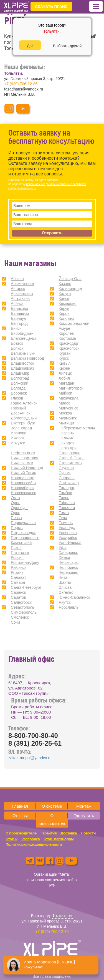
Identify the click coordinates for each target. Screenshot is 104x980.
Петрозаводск (23, 533)
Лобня (64, 378)
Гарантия (49, 833)
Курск (64, 358)
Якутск (65, 602)
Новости (88, 833)
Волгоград (20, 378)
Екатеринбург (23, 423)
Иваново (19, 433)
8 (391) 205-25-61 (35, 743)
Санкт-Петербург (26, 587)
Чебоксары (69, 562)
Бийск (16, 328)
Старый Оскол (72, 458)
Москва (65, 413)
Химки (64, 558)
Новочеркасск (23, 493)
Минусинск (69, 408)
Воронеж (19, 393)
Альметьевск (22, 284)
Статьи (12, 839)
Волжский (20, 383)
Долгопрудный (24, 418)
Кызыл (65, 363)
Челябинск (68, 567)
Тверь (64, 498)
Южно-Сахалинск (74, 597)
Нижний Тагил (23, 473)
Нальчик (66, 438)
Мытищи (66, 423)
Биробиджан (22, 333)
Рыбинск (19, 567)
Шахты (65, 582)
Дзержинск (21, 413)
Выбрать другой (67, 46)
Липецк (65, 373)
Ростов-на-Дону (25, 562)
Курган (65, 353)
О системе (52, 806)
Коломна (67, 318)
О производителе (52, 820)
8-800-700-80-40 (33, 736)
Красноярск (69, 348)
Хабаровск (68, 553)
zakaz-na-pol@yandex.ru (30, 758)
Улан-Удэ (67, 528)
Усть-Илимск (70, 543)
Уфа (63, 548)
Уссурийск (68, 538)
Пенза (16, 518)
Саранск (18, 592)
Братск (17, 343)
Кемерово (68, 304)
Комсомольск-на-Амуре (74, 326)
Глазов (17, 398)
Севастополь (23, 607)
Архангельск (22, 294)
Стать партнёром (59, 839)
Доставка (69, 833)
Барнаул (18, 318)
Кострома (67, 338)
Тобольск (67, 503)
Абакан (17, 279)
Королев (66, 333)
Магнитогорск (71, 388)
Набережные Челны (77, 428)
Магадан (67, 383)
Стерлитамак (71, 463)
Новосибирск (23, 488)
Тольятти (67, 508)
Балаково (19, 308)
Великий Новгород (27, 358)
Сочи (15, 622)
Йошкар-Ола (70, 279)
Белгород (19, 323)
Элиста (65, 587)
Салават (18, 577)
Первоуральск (24, 523)
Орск (15, 513)
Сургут (65, 473)
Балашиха (20, 313)
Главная (20, 806)
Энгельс (66, 592)
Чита (63, 577)
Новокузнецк (22, 478)
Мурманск (68, 418)
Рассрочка (31, 839)
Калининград (70, 289)
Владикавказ (22, 368)
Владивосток (22, 363)
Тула (63, 518)
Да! (30, 46)
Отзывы (20, 816)
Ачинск (17, 304)
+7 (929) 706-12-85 (21, 84)
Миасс (64, 403)
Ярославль (69, 607)
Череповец (69, 572)
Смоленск (20, 617)
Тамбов (65, 493)
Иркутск (18, 443)
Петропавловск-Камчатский (25, 540)
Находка (66, 443)
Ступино (66, 468)
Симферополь (24, 612)
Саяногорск (21, 602)
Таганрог (67, 488)
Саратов (18, 597)
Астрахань (20, 299)
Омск (16, 498)
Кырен (65, 368)
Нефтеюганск (23, 453)
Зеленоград (21, 428)
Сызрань (67, 478)
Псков (16, 548)
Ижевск (17, 438)
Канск (64, 299)
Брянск (17, 348)
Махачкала (69, 398)
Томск (64, 513)
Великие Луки (23, 353)
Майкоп (66, 393)
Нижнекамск (22, 463)
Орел (16, 503)
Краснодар (69, 343)
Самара (18, 582)
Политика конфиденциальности (34, 845)
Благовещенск (24, 338)
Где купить (84, 816)
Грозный (18, 408)
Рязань (17, 572)
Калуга (65, 294)
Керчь (64, 308)
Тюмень (66, 523)
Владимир (20, 373)
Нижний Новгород (27, 468)
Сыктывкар (69, 483)
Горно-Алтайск (24, 403)
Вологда (18, 388)
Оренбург (19, 508)
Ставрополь (70, 453)
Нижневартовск (25, 458)
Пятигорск (20, 553)
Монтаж (84, 806)
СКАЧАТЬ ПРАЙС (51, 7)
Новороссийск (23, 483)
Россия (17, 558)
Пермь (17, 528)
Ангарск (18, 289)
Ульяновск (68, 533)
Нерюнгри (68, 448)
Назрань (66, 433)
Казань (65, 284)
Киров (64, 313)
